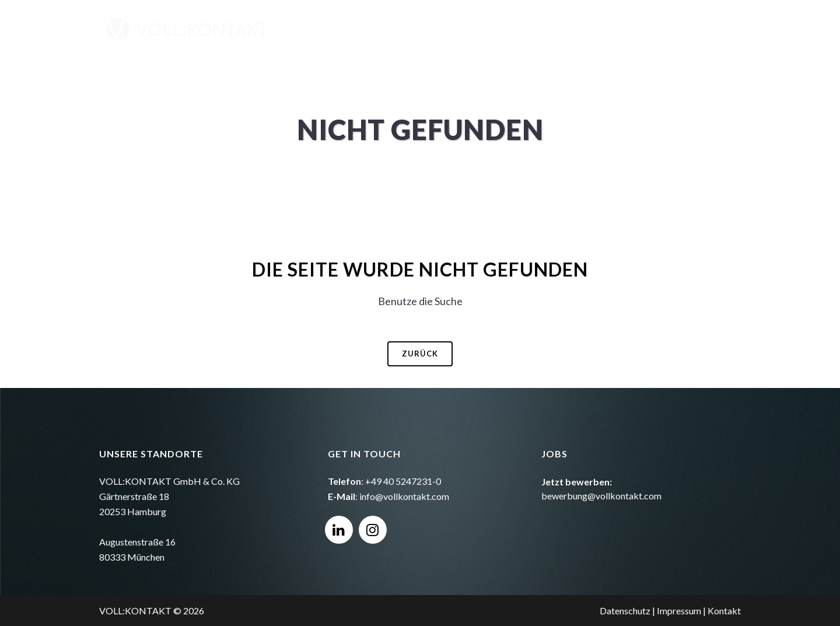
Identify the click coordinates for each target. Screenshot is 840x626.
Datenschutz (625, 611)
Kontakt (724, 611)
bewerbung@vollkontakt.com (601, 496)
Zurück (420, 354)
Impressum (679, 611)
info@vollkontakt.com (404, 496)
